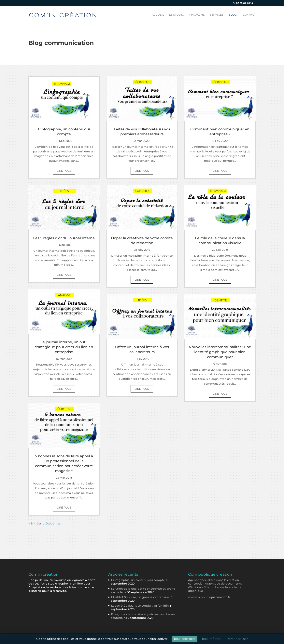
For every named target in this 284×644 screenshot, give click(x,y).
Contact (249, 15)
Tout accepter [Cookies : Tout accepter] (185, 639)
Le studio (177, 15)
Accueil (158, 15)
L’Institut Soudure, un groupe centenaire (140, 597)
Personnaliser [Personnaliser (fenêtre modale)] (237, 639)
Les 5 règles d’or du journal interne (64, 238)
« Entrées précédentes (45, 523)
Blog (233, 15)
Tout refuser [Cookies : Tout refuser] (211, 639)
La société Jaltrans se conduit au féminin (140, 606)
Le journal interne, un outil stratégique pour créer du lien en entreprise (64, 347)
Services (217, 15)
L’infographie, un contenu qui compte (138, 580)
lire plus (64, 171)
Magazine (197, 15)
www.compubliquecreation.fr (209, 597)
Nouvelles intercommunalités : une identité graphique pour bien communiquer (220, 352)
